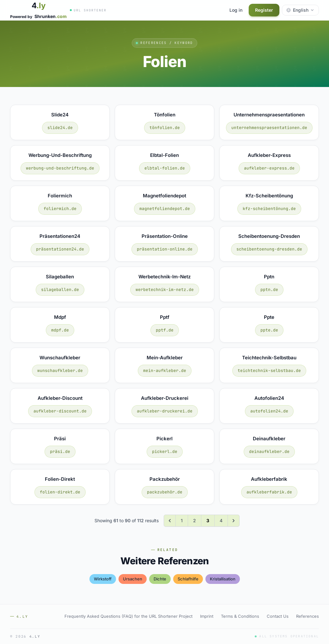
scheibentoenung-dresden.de (269, 249)
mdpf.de (60, 330)
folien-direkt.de (60, 492)
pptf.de (165, 330)
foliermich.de (60, 209)
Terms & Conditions (240, 616)
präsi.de (60, 452)
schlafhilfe (188, 579)
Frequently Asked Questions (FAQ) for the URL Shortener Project (128, 616)
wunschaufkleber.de (60, 371)
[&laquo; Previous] (170, 521)
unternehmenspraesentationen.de (269, 128)
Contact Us (278, 616)
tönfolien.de (165, 128)
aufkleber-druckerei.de (165, 411)
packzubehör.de (165, 492)
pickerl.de (165, 452)
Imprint (207, 616)
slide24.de (60, 128)
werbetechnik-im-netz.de (165, 290)
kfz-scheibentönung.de (269, 209)
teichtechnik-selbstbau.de (269, 371)
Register (264, 10)
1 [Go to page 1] (182, 520)
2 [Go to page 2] (195, 520)
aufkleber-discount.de (60, 411)
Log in (236, 10)
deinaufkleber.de (269, 452)
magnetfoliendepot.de (165, 209)
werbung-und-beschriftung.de (60, 168)
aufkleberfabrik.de (269, 492)
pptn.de (269, 290)
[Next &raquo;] (234, 521)
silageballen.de (60, 290)
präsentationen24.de (60, 249)
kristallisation (223, 579)
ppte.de (269, 330)
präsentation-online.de (165, 249)
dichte (160, 579)
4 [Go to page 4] (221, 520)
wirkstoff (103, 579)
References (308, 616)
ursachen (133, 579)
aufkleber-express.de (269, 168)
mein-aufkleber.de (165, 371)
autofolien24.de (269, 411)
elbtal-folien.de (165, 168)
